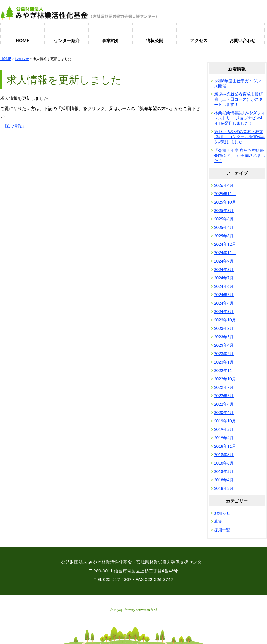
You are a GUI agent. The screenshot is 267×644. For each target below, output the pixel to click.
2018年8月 (224, 455)
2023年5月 (224, 337)
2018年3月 (224, 488)
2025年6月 (224, 219)
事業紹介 (111, 40)
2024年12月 (225, 244)
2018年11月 (225, 446)
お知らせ (222, 513)
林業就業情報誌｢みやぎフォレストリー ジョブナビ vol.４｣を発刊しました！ (240, 118)
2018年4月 (224, 480)
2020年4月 (224, 413)
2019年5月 (224, 429)
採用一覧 (222, 530)
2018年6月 (224, 463)
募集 (218, 521)
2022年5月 (224, 396)
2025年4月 (224, 227)
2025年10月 (225, 202)
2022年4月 (224, 404)
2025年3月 (224, 236)
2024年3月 (224, 312)
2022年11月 (225, 370)
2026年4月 (224, 185)
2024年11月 (225, 253)
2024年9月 (224, 261)
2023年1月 (224, 362)
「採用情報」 (13, 126)
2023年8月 (224, 328)
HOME (23, 40)
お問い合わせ (243, 40)
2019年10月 (225, 421)
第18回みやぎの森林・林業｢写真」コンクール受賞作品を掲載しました (240, 137)
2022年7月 (224, 387)
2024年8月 (224, 269)
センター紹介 (67, 40)
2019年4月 (224, 438)
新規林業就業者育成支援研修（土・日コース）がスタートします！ (238, 99)
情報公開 (155, 40)
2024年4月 (224, 303)
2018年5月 (224, 471)
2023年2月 (224, 354)
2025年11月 (225, 194)
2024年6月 (224, 286)
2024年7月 (224, 278)
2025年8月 (224, 211)
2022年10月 (225, 379)
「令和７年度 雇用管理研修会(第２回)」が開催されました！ (240, 155)
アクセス (199, 40)
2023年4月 (224, 345)
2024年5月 (224, 295)
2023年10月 (225, 320)
